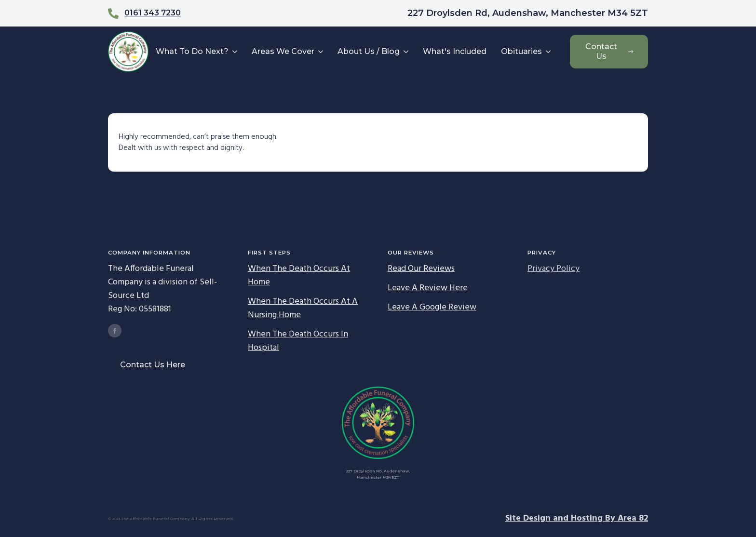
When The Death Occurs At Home (299, 276)
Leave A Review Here (428, 288)
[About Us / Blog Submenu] (405, 52)
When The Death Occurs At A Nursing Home (303, 309)
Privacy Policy (553, 269)
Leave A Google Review (432, 308)
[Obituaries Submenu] (547, 52)
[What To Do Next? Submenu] (234, 52)
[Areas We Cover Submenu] (320, 52)
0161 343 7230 (153, 13)
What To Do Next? (192, 51)
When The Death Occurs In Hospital (298, 341)
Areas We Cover (283, 51)
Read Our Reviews (421, 269)
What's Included (455, 51)
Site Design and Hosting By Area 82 (577, 519)
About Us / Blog (369, 51)
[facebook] (115, 331)
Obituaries (521, 51)
